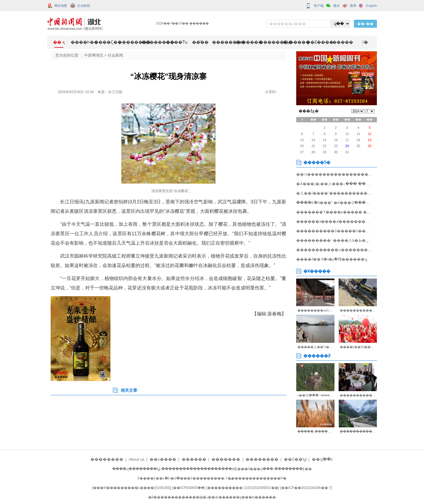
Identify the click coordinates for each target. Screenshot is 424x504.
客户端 (319, 6)
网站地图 (61, 6)
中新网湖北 (94, 55)
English (371, 6)
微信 (337, 6)
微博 (353, 6)
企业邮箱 (84, 6)
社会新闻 (115, 55)
